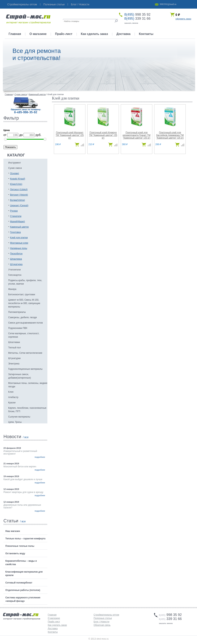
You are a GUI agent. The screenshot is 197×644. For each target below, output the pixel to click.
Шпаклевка (16, 259)
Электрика (14, 364)
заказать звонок (131, 23)
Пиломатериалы (17, 312)
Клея (11, 392)
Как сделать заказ (94, 34)
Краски (12, 403)
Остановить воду (15, 553)
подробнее (40, 457)
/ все (26, 437)
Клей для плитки (19, 238)
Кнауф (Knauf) (18, 179)
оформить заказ (183, 19)
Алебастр (13, 397)
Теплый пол (14, 348)
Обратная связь (102, 625)
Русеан (14, 211)
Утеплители (14, 270)
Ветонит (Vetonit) (19, 195)
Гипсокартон (15, 275)
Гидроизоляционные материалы (25, 369)
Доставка (123, 34)
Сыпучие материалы (19, 417)
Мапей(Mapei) (17, 222)
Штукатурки (14, 358)
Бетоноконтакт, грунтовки (22, 294)
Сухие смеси (15, 168)
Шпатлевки (14, 342)
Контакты (146, 34)
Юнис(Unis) (16, 184)
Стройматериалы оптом (22, 4)
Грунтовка (15, 232)
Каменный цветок (19, 227)
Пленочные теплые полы (20, 546)
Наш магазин (13, 531)
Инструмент (15, 163)
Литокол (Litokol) (19, 189)
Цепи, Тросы (15, 422)
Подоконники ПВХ (18, 328)
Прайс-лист (64, 34)
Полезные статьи (54, 4)
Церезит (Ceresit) (19, 205)
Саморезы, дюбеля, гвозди (23, 317)
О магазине (38, 34)
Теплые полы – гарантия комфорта (25, 539)
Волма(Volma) (18, 200)
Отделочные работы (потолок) (23, 590)
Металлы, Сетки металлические (25, 353)
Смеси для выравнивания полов (26, 323)
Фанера (12, 289)
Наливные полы (19, 248)
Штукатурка (16, 264)
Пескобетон (16, 254)
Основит (15, 173)
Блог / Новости (80, 4)
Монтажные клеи (19, 243)
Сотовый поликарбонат (19, 583)
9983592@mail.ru (168, 4)
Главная (15, 34)
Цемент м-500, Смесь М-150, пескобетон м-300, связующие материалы (24, 303)
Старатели (16, 216)
